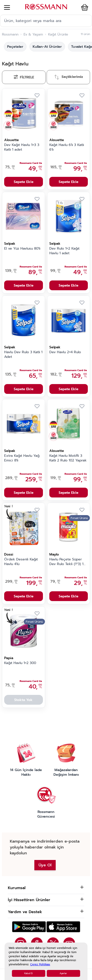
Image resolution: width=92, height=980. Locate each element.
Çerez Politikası (40, 964)
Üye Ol (45, 865)
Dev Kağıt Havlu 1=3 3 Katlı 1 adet (22, 147)
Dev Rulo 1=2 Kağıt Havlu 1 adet (64, 251)
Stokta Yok (23, 700)
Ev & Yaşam (33, 35)
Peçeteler (15, 47)
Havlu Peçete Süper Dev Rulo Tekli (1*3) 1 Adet (66, 562)
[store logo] (46, 7)
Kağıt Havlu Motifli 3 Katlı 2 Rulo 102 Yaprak (68, 458)
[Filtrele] (24, 77)
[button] (84, 7)
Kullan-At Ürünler (47, 47)
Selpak (10, 244)
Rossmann (10, 35)
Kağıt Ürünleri (59, 35)
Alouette (12, 140)
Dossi (9, 554)
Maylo (54, 554)
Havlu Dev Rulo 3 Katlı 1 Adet (23, 355)
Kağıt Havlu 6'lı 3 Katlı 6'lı (67, 147)
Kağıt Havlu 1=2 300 (20, 663)
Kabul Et (28, 973)
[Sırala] (68, 77)
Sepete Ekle (24, 182)
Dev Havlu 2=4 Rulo (65, 352)
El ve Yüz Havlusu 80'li (22, 249)
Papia (9, 658)
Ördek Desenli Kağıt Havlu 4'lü (21, 562)
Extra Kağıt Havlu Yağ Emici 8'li (22, 458)
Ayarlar (63, 973)
